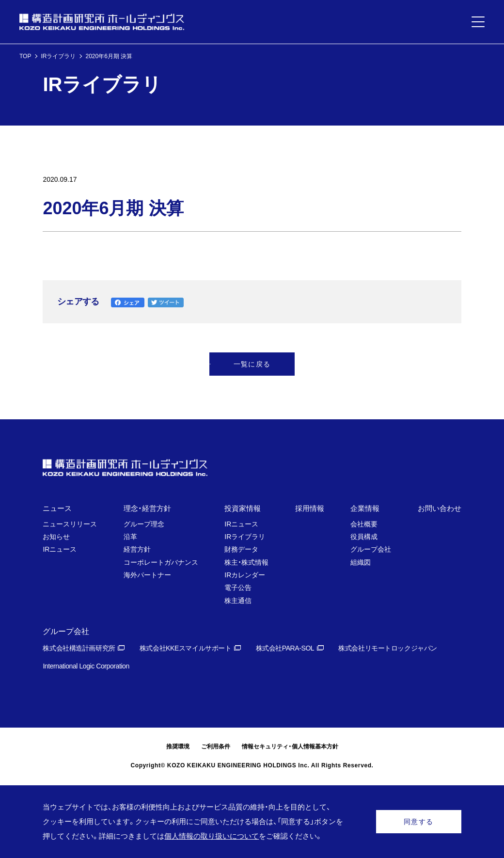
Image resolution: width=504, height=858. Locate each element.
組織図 (361, 562)
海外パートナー (147, 575)
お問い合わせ (440, 508)
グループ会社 (371, 549)
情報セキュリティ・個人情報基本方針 (290, 747)
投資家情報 (243, 508)
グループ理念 (144, 524)
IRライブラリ (58, 56)
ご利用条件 (216, 747)
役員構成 (364, 537)
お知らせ (56, 537)
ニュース (57, 508)
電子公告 (238, 588)
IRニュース (60, 549)
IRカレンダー (245, 575)
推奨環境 (178, 747)
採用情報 (310, 508)
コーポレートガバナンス (161, 562)
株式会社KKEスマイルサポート (186, 648)
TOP (25, 56)
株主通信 (238, 601)
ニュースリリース (70, 524)
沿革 (130, 537)
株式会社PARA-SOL (285, 648)
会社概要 (364, 524)
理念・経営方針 (147, 508)
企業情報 (365, 508)
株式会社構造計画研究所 (79, 648)
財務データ (241, 549)
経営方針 (137, 549)
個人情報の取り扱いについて (212, 836)
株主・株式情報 (246, 562)
